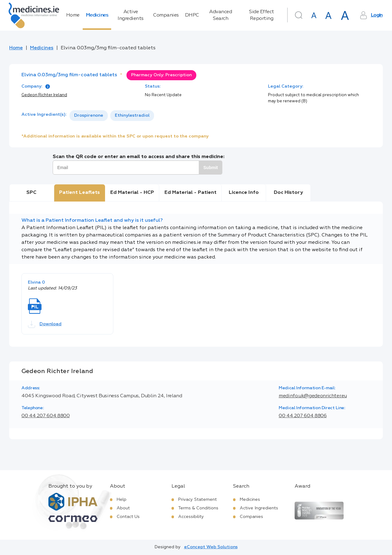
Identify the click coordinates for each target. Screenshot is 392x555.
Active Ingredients (131, 15)
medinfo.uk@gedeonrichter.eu (313, 396)
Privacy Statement (198, 500)
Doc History (288, 193)
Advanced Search (221, 15)
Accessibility (191, 517)
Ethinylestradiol (132, 115)
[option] (89, 116)
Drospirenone (89, 115)
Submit (211, 168)
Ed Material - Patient (190, 193)
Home (73, 15)
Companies (166, 15)
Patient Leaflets (79, 193)
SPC (31, 193)
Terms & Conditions (198, 508)
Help (122, 500)
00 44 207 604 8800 (46, 416)
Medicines (97, 15)
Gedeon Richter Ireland (44, 95)
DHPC (192, 15)
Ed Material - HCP (132, 193)
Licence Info (244, 193)
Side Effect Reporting (262, 15)
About (123, 508)
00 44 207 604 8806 (303, 416)
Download (45, 324)
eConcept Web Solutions (211, 547)
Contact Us (128, 517)
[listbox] (112, 116)
